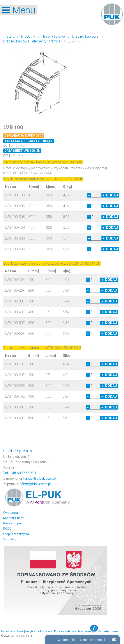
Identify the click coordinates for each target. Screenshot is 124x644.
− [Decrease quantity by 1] (89, 195)
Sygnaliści (10, 539)
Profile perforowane (106, 631)
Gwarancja (11, 513)
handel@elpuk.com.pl (40, 478)
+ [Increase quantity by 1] (103, 195)
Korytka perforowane (39, 631)
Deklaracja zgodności (24, 135)
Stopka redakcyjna (16, 534)
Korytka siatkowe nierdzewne (73, 631)
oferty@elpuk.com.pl (35, 484)
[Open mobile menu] (19, 10)
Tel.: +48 (10, 473)
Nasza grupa (12, 523)
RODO (7, 529)
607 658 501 (27, 473)
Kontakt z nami (14, 518)
